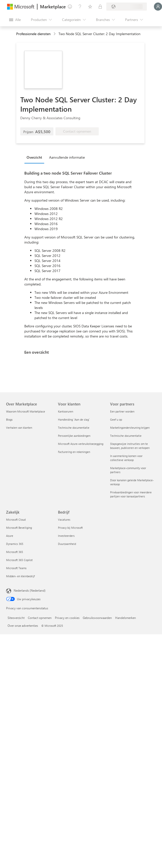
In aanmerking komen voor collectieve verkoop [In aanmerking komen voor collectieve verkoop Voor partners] (126, 458)
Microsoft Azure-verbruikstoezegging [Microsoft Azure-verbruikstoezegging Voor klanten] (81, 444)
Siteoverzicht (16, 618)
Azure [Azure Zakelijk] (10, 536)
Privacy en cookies (67, 618)
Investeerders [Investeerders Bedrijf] (66, 536)
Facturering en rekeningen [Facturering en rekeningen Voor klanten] (74, 452)
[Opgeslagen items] (90, 7)
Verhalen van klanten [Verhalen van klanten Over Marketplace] (19, 428)
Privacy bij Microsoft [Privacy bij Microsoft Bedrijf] (70, 528)
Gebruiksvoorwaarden (97, 618)
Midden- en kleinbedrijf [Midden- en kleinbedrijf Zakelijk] (20, 576)
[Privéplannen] (100, 7)
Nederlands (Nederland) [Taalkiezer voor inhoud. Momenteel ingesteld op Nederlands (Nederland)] (30, 590)
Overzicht (34, 157)
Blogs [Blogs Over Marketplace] (9, 419)
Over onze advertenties (23, 625)
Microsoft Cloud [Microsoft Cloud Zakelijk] (16, 520)
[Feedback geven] (70, 7)
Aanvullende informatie (67, 157)
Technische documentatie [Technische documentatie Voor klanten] (74, 428)
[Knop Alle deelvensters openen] (15, 20)
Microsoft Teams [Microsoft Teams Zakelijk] (16, 568)
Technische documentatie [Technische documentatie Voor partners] (126, 436)
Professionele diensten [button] (33, 34)
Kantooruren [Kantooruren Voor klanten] (66, 411)
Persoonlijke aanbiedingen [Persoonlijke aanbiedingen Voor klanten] (74, 436)
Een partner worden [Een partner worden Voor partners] (122, 411)
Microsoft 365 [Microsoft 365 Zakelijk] (15, 552)
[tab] (36, 157)
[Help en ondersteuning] (80, 7)
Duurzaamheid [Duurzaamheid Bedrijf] (67, 544)
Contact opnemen (40, 618)
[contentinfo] (55, 34)
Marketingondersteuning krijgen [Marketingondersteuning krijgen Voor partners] (130, 428)
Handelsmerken (126, 618)
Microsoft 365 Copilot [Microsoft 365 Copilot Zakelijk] (19, 560)
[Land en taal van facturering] (127, 7)
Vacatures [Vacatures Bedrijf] (64, 520)
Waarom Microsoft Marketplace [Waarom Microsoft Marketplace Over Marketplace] (26, 411)
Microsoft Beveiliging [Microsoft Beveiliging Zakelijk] (19, 528)
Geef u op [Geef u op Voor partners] (116, 419)
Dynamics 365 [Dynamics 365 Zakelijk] (15, 544)
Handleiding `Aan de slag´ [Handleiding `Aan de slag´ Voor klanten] (74, 419)
